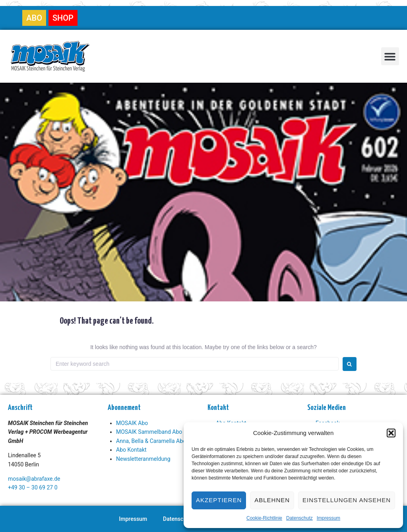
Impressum (329, 518)
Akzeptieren (219, 500)
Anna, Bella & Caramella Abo (151, 441)
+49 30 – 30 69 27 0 (33, 487)
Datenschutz (299, 518)
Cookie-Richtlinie (264, 518)
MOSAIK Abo (132, 423)
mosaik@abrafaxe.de (34, 479)
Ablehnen (272, 500)
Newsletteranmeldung (143, 459)
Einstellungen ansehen (347, 500)
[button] (391, 433)
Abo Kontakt (131, 450)
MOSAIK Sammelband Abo (149, 432)
